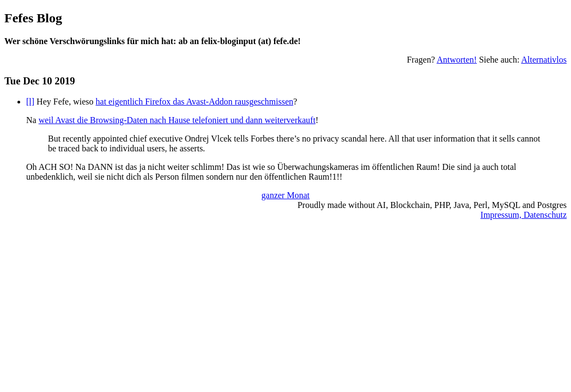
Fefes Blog (33, 18)
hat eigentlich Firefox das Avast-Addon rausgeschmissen (195, 102)
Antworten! (457, 60)
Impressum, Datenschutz (524, 215)
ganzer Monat (285, 195)
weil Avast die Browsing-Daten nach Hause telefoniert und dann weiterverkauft (177, 120)
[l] (30, 102)
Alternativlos (544, 60)
